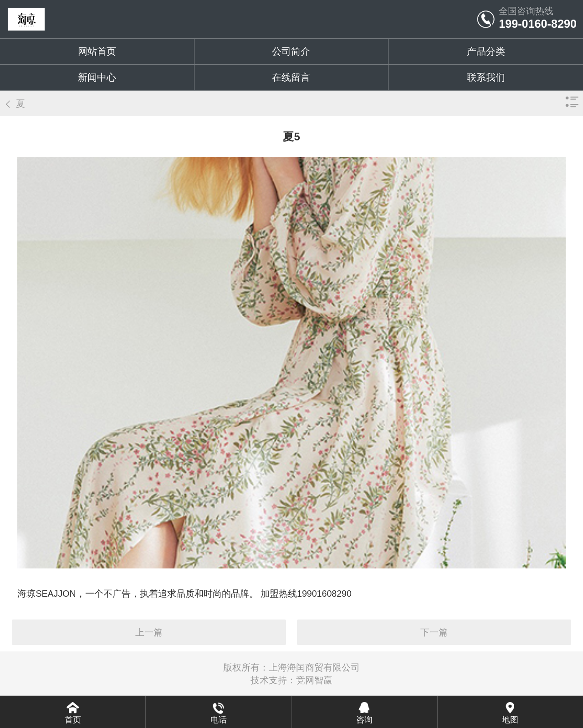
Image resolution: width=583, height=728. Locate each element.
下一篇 (434, 632)
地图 (510, 720)
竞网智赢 (314, 680)
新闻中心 (97, 77)
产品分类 (486, 51)
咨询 (364, 720)
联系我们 (486, 77)
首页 (73, 720)
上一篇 (149, 632)
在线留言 (291, 77)
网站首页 (97, 51)
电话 (219, 720)
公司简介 (291, 51)
